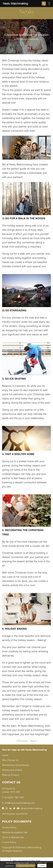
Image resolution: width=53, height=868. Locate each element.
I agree (42, 866)
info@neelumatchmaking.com (20, 803)
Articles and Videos (12, 770)
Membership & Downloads (16, 765)
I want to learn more (26, 866)
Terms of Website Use (13, 837)
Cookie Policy (9, 842)
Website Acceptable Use (15, 832)
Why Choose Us (10, 760)
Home (5, 755)
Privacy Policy (9, 827)
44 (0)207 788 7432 (14, 797)
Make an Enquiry (11, 775)
